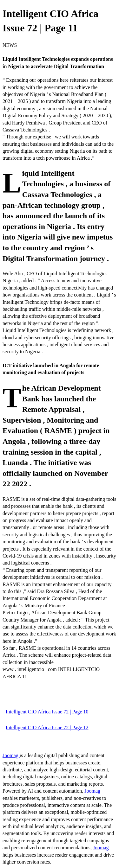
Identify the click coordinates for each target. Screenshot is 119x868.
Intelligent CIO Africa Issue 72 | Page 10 (47, 712)
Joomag (11, 755)
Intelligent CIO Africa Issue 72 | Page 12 (47, 728)
